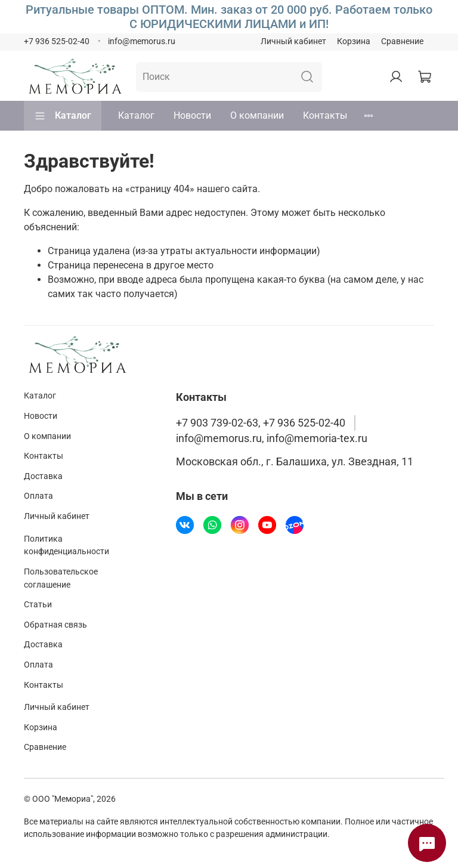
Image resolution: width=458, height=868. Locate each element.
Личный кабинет (293, 41)
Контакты (325, 115)
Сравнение (402, 41)
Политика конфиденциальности (66, 546)
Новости (192, 115)
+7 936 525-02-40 (57, 41)
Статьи (38, 605)
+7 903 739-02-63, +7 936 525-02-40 (261, 423)
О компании (257, 115)
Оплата (38, 496)
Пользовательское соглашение (61, 578)
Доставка (43, 476)
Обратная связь (55, 625)
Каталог (63, 116)
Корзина (354, 41)
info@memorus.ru (142, 41)
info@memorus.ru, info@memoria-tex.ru (272, 438)
